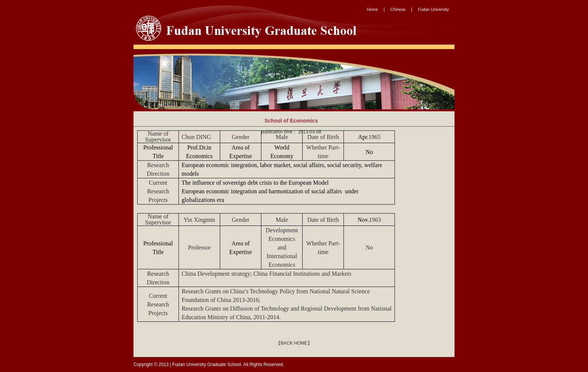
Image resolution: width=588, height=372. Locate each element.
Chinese (398, 9)
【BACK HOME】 (294, 343)
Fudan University (433, 9)
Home (373, 9)
